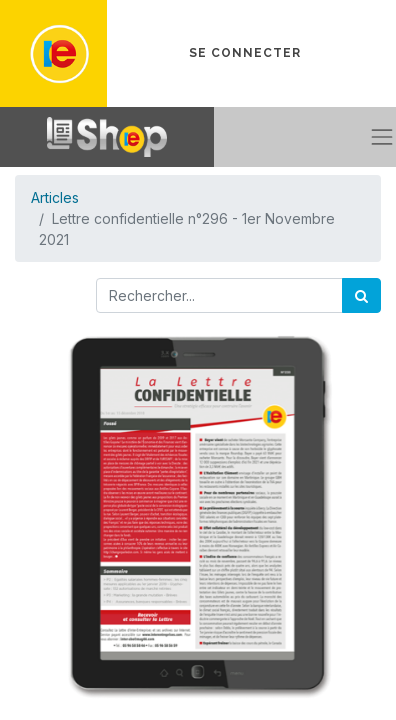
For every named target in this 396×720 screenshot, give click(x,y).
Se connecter (245, 53)
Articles (55, 197)
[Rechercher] (361, 295)
